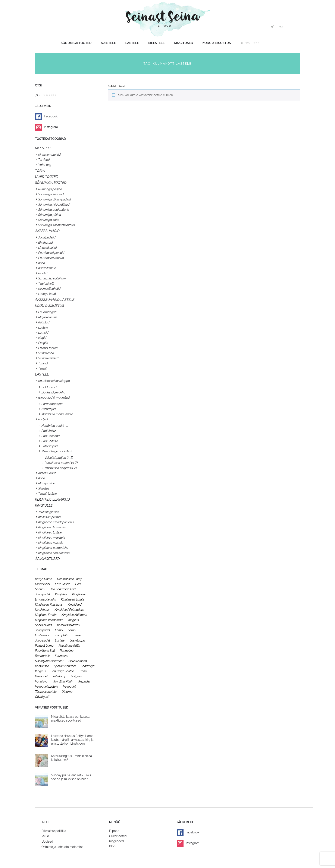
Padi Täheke (50, 441)
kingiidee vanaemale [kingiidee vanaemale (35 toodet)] (49, 620)
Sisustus (44, 488)
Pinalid (43, 273)
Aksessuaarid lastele (55, 300)
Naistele (108, 43)
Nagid (42, 338)
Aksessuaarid (47, 231)
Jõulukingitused (49, 512)
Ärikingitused (47, 559)
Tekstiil (43, 368)
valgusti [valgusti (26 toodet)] (77, 676)
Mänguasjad (47, 483)
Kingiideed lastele (50, 532)
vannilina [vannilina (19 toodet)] (41, 681)
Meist (45, 836)
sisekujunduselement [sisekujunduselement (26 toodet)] (49, 661)
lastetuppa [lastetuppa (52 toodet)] (77, 640)
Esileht (112, 86)
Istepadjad (49, 409)
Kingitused (184, 43)
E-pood (114, 831)
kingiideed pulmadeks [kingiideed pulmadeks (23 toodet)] (69, 610)
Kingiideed (117, 841)
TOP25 (40, 171)
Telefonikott (46, 283)
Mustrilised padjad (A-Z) (61, 468)
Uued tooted (118, 836)
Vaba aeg (45, 165)
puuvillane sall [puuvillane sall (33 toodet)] (45, 651)
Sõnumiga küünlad (51, 194)
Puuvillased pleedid (51, 253)
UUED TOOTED (47, 177)
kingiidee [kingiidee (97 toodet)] (61, 594)
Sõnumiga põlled (50, 215)
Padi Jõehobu (51, 436)
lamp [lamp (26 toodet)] (59, 630)
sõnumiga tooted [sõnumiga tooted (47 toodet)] (62, 671)
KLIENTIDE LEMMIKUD (52, 499)
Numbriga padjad (50, 189)
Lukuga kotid (47, 294)
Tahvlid (43, 363)
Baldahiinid (49, 387)
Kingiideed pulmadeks (53, 548)
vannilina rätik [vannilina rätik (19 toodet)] (63, 681)
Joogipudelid (47, 237)
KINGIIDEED (44, 505)
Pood (122, 86)
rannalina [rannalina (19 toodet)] (67, 651)
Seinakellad (46, 353)
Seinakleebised (48, 358)
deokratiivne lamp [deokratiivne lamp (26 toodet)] (70, 579)
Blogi (113, 846)
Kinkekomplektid (49, 155)
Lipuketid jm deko (53, 392)
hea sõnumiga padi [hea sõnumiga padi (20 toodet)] (63, 589)
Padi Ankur (49, 431)
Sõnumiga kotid (49, 220)
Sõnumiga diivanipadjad (55, 199)
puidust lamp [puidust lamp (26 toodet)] (44, 646)
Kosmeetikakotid (49, 289)
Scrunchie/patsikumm (53, 278)
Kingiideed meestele (52, 538)
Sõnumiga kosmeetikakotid (57, 225)
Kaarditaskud (47, 268)
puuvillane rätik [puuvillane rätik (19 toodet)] (69, 646)
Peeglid (43, 343)
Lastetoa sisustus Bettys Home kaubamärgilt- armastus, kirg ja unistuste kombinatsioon (72, 740)
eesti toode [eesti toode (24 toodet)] (62, 584)
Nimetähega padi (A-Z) (57, 451)
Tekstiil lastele (48, 494)
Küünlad (44, 322)
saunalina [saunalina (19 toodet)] (62, 656)
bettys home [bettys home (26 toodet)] (44, 579)
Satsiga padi (50, 446)
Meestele (156, 43)
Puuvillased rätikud (51, 258)
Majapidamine (48, 317)
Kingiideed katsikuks (52, 527)
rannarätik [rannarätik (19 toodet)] (42, 656)
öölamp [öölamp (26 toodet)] (67, 692)
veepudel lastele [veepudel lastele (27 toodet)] (47, 687)
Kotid (42, 263)
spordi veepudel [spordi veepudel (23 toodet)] (65, 666)
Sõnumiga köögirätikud (54, 205)
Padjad (43, 419)
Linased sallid (48, 248)
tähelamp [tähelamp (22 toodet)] (60, 676)
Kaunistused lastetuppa (54, 381)
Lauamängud (47, 312)
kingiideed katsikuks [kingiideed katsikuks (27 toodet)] (49, 605)
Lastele (132, 43)
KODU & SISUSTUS (50, 306)
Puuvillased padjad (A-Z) (61, 463)
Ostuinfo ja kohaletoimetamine (62, 847)
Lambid (43, 333)
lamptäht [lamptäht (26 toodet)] (62, 635)
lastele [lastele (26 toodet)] (60, 640)
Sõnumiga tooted (76, 43)
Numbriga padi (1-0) (55, 426)
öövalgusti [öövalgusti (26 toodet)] (42, 697)
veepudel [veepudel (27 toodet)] (84, 681)
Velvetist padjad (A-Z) (59, 458)
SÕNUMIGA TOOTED (51, 183)
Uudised (47, 842)
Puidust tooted (48, 348)
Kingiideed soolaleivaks (54, 553)
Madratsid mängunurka (57, 414)
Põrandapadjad (52, 404)
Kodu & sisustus (217, 43)
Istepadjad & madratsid (54, 397)
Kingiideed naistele (51, 543)
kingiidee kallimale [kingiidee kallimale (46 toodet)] (74, 615)
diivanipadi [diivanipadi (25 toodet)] (43, 584)
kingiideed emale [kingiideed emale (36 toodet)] (73, 599)
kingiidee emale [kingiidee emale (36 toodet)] (46, 615)
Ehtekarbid (46, 243)
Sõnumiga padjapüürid (54, 210)
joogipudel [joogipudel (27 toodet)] (43, 594)
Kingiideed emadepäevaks (56, 522)
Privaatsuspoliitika (54, 831)
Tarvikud (44, 160)
